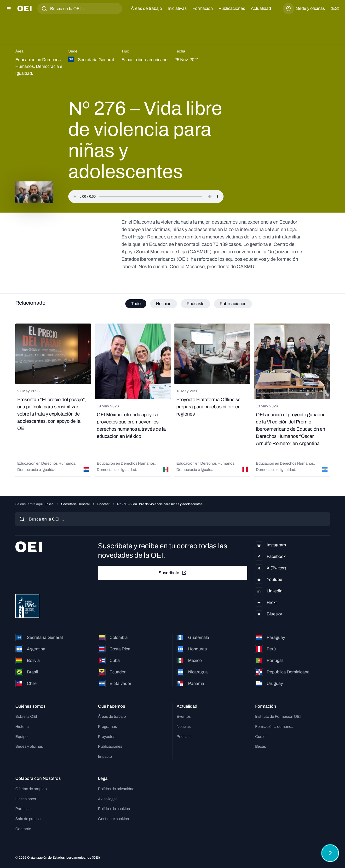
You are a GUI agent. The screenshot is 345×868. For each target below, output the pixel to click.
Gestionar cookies (113, 819)
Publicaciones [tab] (233, 304)
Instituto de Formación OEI (278, 716)
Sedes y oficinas (29, 746)
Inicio (49, 504)
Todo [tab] (136, 304)
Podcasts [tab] (195, 304)
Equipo (21, 737)
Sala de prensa (28, 819)
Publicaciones (232, 8)
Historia (22, 726)
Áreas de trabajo (146, 8)
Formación (203, 8)
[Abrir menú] (9, 9)
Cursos (261, 737)
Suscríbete (173, 573)
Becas (261, 746)
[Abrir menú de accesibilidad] (330, 853)
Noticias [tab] (164, 304)
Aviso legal (107, 799)
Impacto (105, 756)
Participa (23, 809)
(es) (335, 8)
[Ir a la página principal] (24, 9)
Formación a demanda (274, 726)
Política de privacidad (116, 789)
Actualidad (261, 8)
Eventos (184, 716)
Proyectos (107, 737)
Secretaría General (75, 504)
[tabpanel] (172, 400)
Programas (107, 726)
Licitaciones (26, 799)
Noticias (184, 726)
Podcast (103, 504)
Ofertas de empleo (31, 789)
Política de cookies (114, 809)
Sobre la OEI (26, 716)
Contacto (23, 829)
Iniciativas (177, 8)
